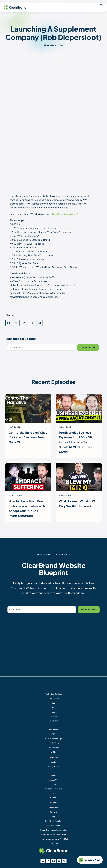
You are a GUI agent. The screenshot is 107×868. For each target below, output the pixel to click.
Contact (53, 802)
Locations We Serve (53, 789)
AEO (53, 707)
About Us (53, 780)
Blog (53, 817)
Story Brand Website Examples (53, 830)
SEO (53, 703)
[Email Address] (41, 347)
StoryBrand (53, 721)
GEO (53, 712)
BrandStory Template (53, 821)
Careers (53, 798)
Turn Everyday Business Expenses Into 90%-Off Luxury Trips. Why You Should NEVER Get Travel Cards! (76, 442)
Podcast (53, 812)
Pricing (53, 784)
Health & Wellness (53, 743)
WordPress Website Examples (53, 834)
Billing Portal (53, 766)
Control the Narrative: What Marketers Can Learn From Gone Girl (28, 437)
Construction (53, 748)
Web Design (53, 699)
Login (53, 762)
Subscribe (53, 843)
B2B (53, 734)
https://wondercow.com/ (64, 214)
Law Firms (53, 752)
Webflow (53, 716)
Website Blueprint (53, 826)
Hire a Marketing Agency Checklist (53, 839)
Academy (53, 758)
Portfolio (53, 793)
